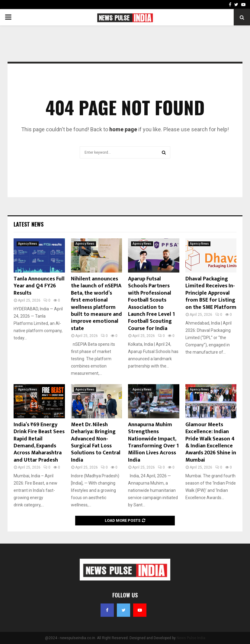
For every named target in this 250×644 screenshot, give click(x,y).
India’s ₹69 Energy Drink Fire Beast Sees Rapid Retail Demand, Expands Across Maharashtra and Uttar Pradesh (39, 442)
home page (123, 129)
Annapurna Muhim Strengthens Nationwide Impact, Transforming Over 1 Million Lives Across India (153, 442)
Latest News (29, 224)
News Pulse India (191, 638)
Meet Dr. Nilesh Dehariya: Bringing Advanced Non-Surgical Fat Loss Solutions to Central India (96, 442)
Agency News (28, 244)
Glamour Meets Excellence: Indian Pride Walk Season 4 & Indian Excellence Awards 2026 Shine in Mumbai (211, 442)
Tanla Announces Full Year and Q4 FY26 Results (39, 286)
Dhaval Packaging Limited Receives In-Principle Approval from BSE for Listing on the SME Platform (211, 293)
